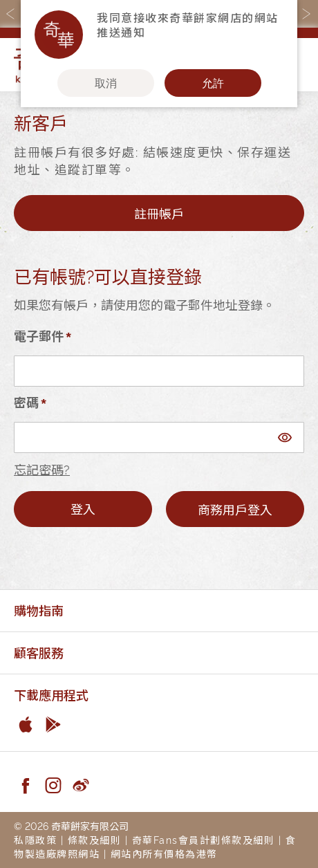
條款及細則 (95, 839)
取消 (106, 83)
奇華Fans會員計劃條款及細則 (204, 839)
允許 (213, 83)
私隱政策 (35, 839)
